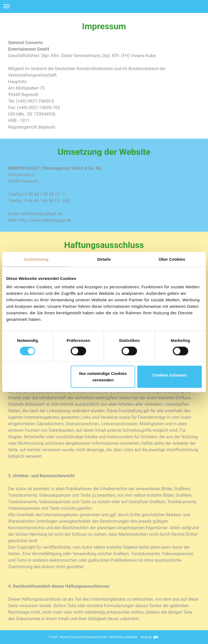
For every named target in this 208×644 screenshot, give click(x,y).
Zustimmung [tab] (36, 259)
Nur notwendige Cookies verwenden (103, 377)
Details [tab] (104, 259)
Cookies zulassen (170, 375)
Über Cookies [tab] (172, 259)
